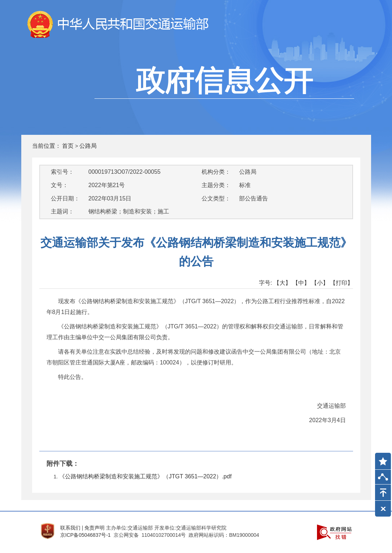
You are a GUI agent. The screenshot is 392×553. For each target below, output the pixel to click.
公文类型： (216, 198)
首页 (68, 146)
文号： (60, 185)
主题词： (62, 211)
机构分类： (216, 172)
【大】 (282, 283)
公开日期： (65, 198)
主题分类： (216, 185)
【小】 (320, 283)
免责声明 (94, 528)
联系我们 (70, 528)
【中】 (301, 283)
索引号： (62, 172)
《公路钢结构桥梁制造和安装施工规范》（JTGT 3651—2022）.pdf (145, 476)
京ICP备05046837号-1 (85, 535)
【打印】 (342, 283)
